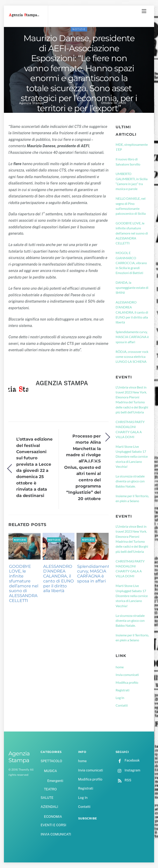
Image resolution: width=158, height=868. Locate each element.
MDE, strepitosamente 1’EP (132, 147)
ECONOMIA (53, 817)
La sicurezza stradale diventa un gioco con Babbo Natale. (130, 481)
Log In (120, 698)
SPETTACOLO (51, 761)
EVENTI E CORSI (53, 825)
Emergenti (55, 781)
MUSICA (51, 771)
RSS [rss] (123, 780)
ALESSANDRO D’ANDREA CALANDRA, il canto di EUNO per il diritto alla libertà (59, 579)
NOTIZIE (79, 29)
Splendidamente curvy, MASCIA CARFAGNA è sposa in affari (95, 574)
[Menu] (144, 11)
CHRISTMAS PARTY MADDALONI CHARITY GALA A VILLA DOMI (130, 429)
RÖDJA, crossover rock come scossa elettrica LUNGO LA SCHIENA (132, 357)
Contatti (122, 705)
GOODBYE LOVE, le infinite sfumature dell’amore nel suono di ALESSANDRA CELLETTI (24, 583)
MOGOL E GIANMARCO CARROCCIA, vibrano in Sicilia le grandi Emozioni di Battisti (131, 263)
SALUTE (47, 798)
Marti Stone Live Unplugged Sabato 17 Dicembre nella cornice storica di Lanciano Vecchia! (132, 456)
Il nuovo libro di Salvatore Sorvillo (128, 162)
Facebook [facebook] (128, 760)
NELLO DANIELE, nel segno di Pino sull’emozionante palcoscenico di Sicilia (131, 206)
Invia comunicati (127, 675)
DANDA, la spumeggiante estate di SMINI (132, 287)
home (120, 667)
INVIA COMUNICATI (56, 834)
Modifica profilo (127, 682)
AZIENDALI (49, 807)
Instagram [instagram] (128, 770)
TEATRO (50, 789)
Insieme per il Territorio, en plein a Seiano (132, 498)
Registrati (123, 690)
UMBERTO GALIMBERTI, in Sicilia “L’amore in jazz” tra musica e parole (132, 181)
